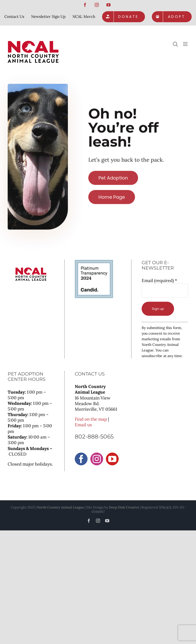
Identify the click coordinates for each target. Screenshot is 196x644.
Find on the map (91, 419)
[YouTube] (112, 459)
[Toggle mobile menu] (186, 44)
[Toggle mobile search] (175, 44)
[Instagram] (97, 459)
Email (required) (159, 281)
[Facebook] (81, 459)
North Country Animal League (60, 507)
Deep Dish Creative (124, 507)
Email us (83, 425)
